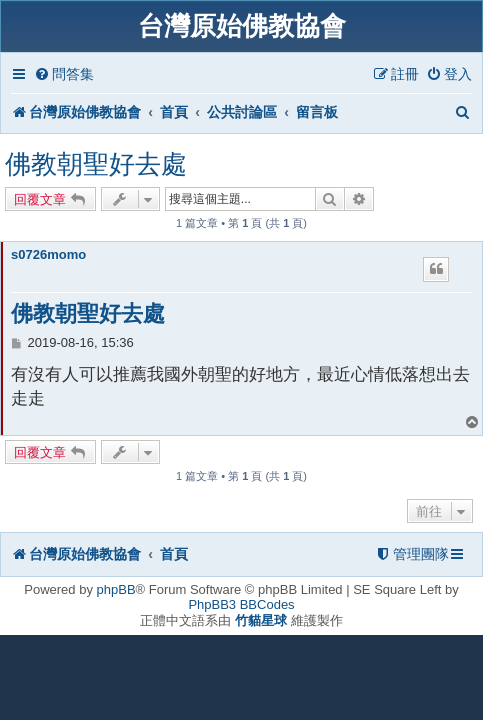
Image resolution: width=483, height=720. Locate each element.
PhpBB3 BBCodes (241, 604)
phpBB (116, 589)
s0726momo (48, 254)
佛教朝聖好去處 (96, 164)
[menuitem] (64, 74)
